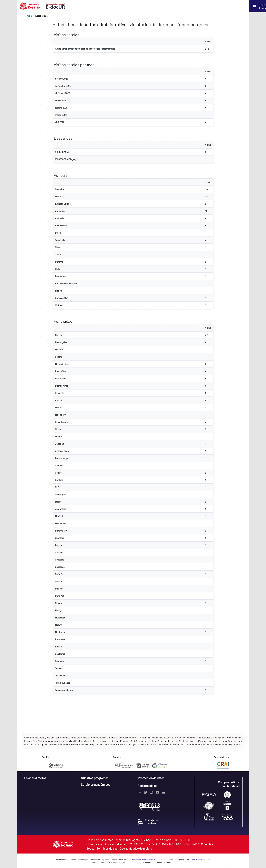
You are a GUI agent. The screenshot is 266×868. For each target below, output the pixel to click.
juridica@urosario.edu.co (200, 859)
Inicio (29, 16)
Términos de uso (107, 848)
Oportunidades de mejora (136, 848)
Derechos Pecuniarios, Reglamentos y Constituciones (145, 859)
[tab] (48, 779)
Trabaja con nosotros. (149, 822)
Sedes (90, 848)
